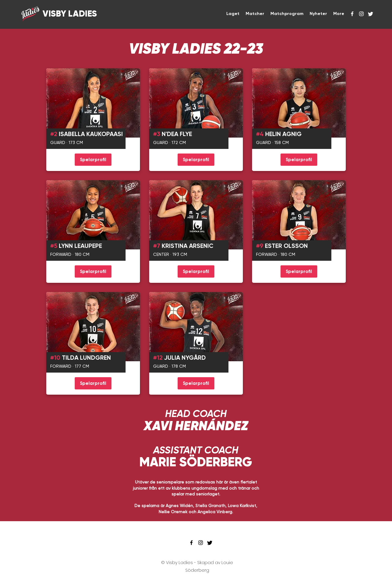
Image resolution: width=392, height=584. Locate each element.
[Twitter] (371, 14)
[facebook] (352, 14)
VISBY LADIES (69, 14)
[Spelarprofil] (93, 160)
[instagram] (361, 14)
